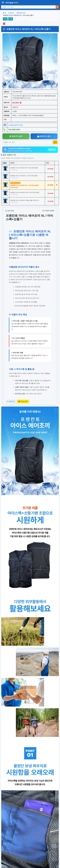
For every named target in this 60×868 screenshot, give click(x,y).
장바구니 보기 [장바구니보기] (44, 136)
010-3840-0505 (14, 130)
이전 (5, 19)
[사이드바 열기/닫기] (3, 3)
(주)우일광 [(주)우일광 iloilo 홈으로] (12, 3)
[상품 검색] (28, 7)
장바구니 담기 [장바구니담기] (16, 136)
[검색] (57, 7)
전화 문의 (11, 401)
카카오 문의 (23, 401)
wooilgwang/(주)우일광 (16, 125)
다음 (11, 19)
